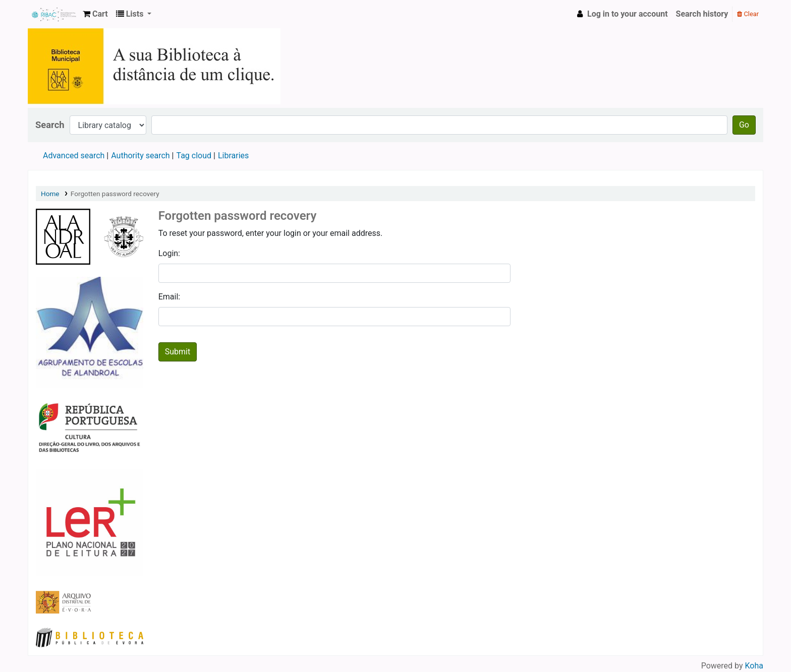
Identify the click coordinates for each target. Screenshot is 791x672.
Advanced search (74, 156)
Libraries (233, 156)
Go (744, 125)
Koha (754, 666)
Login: (169, 253)
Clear (748, 14)
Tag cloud (194, 156)
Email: (169, 297)
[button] (95, 14)
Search (50, 125)
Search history (702, 14)
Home (50, 194)
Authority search (140, 156)
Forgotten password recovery (115, 194)
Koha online (53, 14)
